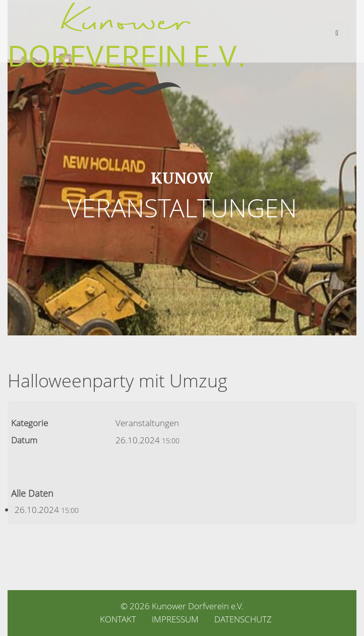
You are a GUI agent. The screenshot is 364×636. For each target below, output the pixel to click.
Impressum (175, 619)
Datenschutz (243, 619)
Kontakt (118, 619)
